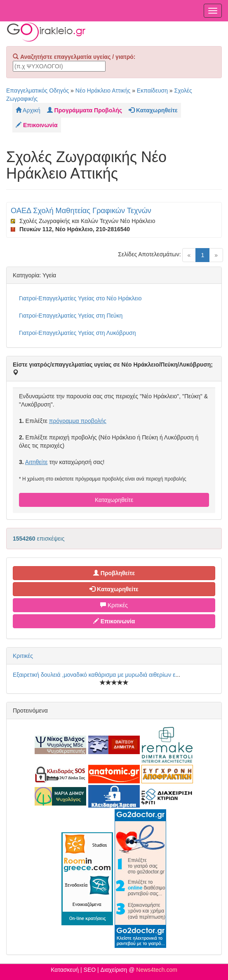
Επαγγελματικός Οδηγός (38, 91)
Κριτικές (114, 605)
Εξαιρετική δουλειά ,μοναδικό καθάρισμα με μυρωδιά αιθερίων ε (94, 675)
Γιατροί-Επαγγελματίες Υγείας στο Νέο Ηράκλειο (80, 298)
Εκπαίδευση (152, 91)
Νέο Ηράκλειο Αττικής (103, 91)
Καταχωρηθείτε (114, 500)
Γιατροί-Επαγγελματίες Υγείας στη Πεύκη (71, 316)
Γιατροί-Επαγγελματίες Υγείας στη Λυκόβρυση (77, 333)
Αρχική (28, 110)
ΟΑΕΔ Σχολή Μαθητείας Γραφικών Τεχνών (81, 211)
